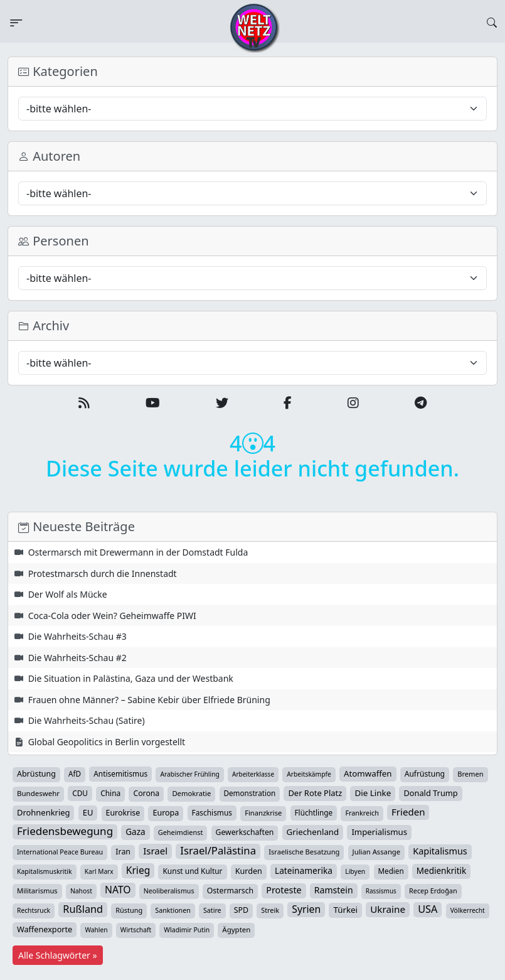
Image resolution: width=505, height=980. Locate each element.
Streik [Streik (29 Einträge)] (270, 910)
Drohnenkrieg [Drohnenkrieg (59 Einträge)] (43, 812)
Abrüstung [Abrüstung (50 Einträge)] (36, 774)
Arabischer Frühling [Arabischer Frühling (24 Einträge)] (189, 774)
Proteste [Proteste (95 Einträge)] (284, 890)
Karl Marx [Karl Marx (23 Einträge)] (99, 871)
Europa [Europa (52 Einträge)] (166, 813)
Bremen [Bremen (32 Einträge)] (470, 774)
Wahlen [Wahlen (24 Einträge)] (96, 930)
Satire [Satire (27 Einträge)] (212, 910)
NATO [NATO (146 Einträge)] (118, 890)
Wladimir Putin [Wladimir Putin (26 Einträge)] (187, 930)
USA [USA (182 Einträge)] (428, 909)
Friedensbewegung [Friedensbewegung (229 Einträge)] (65, 831)
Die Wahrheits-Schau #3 (77, 636)
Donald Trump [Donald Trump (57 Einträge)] (430, 793)
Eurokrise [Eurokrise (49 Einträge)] (123, 813)
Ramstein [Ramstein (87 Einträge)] (334, 890)
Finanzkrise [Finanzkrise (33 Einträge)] (263, 813)
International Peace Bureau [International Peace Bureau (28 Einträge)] (60, 852)
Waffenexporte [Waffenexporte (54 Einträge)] (45, 929)
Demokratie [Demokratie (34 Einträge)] (191, 793)
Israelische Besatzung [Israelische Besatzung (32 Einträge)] (304, 852)
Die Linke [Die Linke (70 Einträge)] (373, 793)
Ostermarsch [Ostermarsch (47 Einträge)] (230, 891)
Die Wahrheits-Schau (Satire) (87, 720)
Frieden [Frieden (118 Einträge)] (408, 812)
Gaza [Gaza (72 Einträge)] (135, 832)
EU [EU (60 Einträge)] (88, 812)
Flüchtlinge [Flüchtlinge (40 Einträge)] (314, 812)
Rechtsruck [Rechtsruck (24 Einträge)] (34, 910)
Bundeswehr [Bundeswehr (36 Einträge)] (38, 793)
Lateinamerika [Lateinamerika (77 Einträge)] (304, 870)
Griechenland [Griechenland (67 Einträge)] (313, 832)
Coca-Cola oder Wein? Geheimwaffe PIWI (112, 616)
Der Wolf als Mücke (68, 594)
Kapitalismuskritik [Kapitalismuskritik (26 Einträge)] (45, 871)
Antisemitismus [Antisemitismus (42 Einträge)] (120, 773)
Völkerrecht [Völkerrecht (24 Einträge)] (468, 910)
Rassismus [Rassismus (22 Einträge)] (381, 891)
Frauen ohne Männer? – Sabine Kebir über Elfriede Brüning (149, 700)
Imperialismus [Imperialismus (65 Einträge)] (379, 832)
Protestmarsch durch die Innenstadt (103, 573)
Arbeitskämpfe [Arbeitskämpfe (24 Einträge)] (309, 774)
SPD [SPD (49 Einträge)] (241, 910)
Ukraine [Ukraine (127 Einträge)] (388, 909)
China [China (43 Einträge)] (110, 793)
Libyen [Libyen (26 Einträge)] (355, 871)
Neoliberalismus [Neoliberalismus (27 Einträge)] (169, 891)
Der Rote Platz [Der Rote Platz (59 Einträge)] (315, 793)
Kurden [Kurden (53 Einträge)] (249, 871)
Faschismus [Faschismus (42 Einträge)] (212, 812)
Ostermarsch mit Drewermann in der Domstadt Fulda (138, 552)
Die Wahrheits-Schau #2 (77, 658)
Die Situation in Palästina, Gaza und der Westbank (131, 678)
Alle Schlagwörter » (58, 955)
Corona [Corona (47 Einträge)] (146, 793)
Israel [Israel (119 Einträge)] (155, 851)
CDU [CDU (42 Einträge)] (80, 793)
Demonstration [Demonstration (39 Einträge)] (250, 793)
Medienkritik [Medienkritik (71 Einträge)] (441, 871)
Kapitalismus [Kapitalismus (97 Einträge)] (440, 851)
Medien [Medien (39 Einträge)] (391, 871)
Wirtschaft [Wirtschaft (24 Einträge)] (136, 930)
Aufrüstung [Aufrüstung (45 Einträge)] (425, 774)
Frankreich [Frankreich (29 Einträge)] (362, 813)
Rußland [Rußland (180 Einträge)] (83, 909)
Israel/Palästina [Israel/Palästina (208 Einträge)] (218, 851)
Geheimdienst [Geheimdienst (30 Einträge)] (181, 832)
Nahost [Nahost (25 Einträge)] (81, 891)
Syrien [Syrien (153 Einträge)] (306, 909)
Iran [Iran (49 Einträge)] (123, 852)
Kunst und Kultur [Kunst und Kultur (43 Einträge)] (192, 871)
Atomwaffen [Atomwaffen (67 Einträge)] (368, 773)
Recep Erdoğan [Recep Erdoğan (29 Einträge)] (433, 891)
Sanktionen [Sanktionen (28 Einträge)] (173, 910)
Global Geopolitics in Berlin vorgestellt (107, 742)
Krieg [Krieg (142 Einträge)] (138, 870)
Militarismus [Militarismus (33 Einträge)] (37, 891)
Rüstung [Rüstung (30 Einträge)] (129, 910)
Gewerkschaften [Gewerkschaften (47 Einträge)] (245, 832)
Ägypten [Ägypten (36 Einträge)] (236, 929)
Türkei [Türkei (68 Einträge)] (345, 910)
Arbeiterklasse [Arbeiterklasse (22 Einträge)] (253, 774)
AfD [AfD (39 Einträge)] (75, 774)
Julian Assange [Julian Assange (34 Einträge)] (377, 852)
